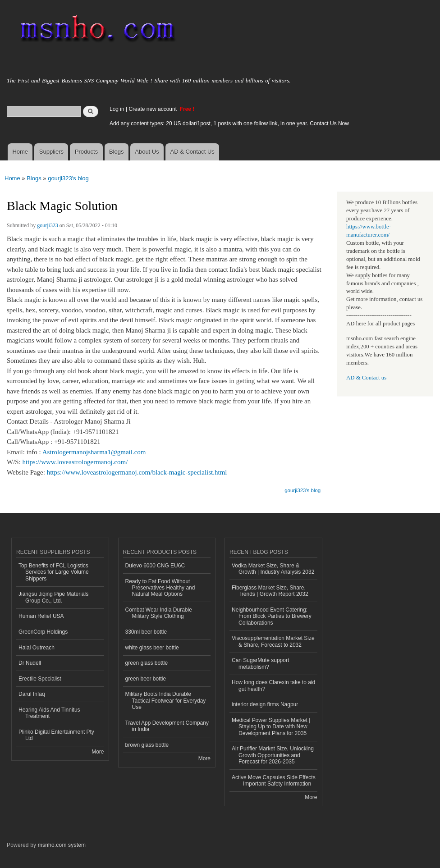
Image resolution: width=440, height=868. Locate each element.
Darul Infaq (32, 694)
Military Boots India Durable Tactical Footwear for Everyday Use (166, 701)
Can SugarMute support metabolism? (260, 663)
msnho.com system (62, 845)
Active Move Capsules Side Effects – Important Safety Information (274, 781)
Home (20, 152)
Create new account (153, 109)
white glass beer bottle (152, 648)
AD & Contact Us (192, 152)
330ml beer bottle (146, 632)
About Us (147, 152)
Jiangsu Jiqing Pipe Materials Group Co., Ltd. (53, 597)
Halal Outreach (37, 648)
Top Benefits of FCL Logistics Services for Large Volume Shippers (54, 572)
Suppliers (51, 152)
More (98, 752)
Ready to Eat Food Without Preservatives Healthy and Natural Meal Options (160, 588)
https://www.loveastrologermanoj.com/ (75, 462)
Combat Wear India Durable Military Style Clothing (159, 613)
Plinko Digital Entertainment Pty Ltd (56, 735)
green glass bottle (147, 663)
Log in (117, 109)
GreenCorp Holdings (43, 632)
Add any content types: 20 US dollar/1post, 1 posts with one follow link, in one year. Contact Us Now (229, 123)
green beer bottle (146, 679)
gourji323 (48, 225)
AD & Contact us (366, 378)
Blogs (117, 152)
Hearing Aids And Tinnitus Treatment (49, 713)
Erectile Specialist (40, 679)
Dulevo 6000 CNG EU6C (155, 566)
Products (86, 152)
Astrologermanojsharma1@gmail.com (94, 452)
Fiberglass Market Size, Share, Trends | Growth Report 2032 (270, 591)
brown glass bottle (147, 745)
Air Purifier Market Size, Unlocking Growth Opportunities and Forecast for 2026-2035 (273, 755)
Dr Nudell (30, 663)
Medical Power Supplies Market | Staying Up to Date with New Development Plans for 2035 (271, 727)
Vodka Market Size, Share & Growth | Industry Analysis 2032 (273, 569)
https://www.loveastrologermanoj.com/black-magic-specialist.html (137, 472)
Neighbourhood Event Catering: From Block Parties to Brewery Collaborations (272, 616)
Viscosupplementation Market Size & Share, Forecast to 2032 (273, 641)
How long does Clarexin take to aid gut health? (273, 685)
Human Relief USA (41, 616)
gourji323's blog (68, 178)
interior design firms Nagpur (265, 704)
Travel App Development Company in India (167, 726)
